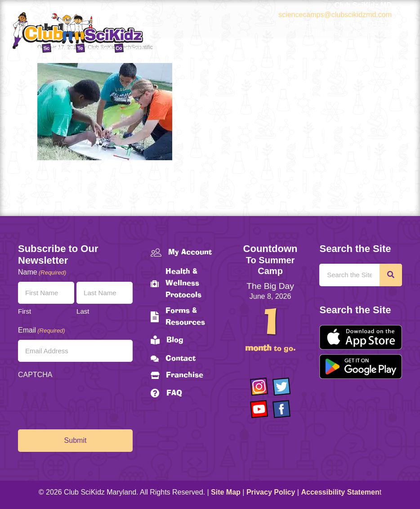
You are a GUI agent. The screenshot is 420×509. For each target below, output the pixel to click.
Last (83, 311)
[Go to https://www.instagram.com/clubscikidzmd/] (259, 387)
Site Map (226, 492)
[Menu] (387, 56)
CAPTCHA (35, 375)
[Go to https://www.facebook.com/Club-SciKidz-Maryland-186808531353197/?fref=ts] (281, 409)
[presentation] (86, 402)
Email (42, 331)
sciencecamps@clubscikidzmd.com (335, 15)
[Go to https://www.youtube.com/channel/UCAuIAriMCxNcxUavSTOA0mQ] (259, 409)
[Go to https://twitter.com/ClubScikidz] (281, 387)
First (25, 311)
